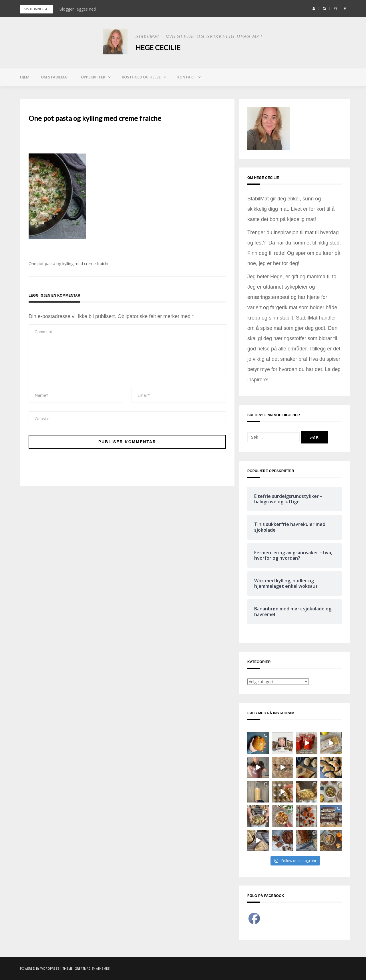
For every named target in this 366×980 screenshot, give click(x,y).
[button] (314, 9)
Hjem (25, 77)
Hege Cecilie (158, 47)
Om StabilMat (55, 77)
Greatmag (83, 969)
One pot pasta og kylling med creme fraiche (69, 264)
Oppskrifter (93, 77)
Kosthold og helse (141, 77)
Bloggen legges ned (77, 9)
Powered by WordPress (40, 969)
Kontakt (186, 77)
